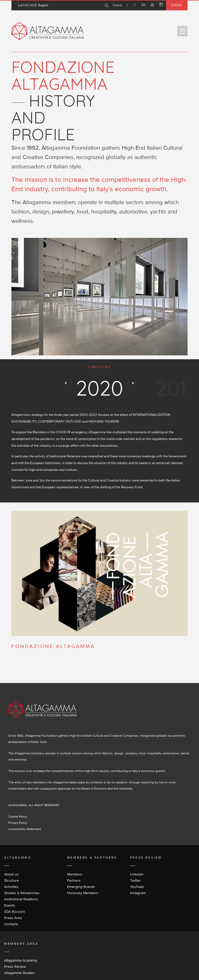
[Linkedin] (144, 5)
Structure (12, 880)
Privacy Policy (18, 823)
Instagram (138, 893)
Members (75, 874)
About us (11, 874)
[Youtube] (152, 5)
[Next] (133, 383)
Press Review (15, 967)
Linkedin (137, 874)
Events (10, 905)
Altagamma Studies (19, 973)
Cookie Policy (18, 816)
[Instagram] (161, 5)
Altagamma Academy (21, 960)
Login (177, 5)
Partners (74, 880)
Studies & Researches (22, 893)
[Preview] (66, 383)
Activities (11, 887)
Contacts (11, 924)
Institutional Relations (21, 899)
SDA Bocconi (15, 912)
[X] (135, 5)
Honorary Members (83, 893)
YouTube (137, 887)
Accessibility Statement (25, 829)
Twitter (135, 880)
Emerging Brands (81, 887)
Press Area (13, 918)
